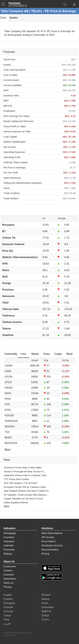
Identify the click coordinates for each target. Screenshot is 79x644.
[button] (74, 5)
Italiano (46, 599)
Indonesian (48, 607)
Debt (6, 90)
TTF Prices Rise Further (16, 479)
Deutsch (46, 595)
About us (8, 583)
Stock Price (9, 59)
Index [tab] (24, 354)
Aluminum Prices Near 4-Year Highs (23, 467)
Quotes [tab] (14, 18)
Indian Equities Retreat (16, 502)
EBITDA (8, 106)
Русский (8, 611)
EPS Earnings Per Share (17, 116)
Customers (10, 566)
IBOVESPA (11, 443)
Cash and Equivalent (14, 70)
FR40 (8, 399)
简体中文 (47, 611)
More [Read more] (7, 449)
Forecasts (9, 550)
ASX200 (9, 415)
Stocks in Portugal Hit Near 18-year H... (25, 471)
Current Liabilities (13, 85)
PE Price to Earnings (14, 167)
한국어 (45, 620)
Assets (7, 65)
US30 (8, 371)
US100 (8, 377)
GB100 (9, 388)
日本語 (45, 615)
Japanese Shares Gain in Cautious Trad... (26, 475)
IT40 (7, 404)
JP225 (8, 382)
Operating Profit (12, 157)
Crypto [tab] (58, 354)
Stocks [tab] (35, 354)
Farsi (6, 620)
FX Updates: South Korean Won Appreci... (26, 495)
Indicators (9, 541)
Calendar (9, 546)
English (8, 595)
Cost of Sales (11, 75)
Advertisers (10, 579)
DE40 (8, 393)
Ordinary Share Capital (16, 162)
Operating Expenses (14, 152)
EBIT (6, 101)
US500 (8, 366)
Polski (45, 603)
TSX (7, 432)
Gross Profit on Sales (15, 126)
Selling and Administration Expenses (23, 183)
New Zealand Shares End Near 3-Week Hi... (27, 491)
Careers (8, 571)
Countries (9, 537)
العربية (7, 624)
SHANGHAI (11, 421)
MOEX (8, 438)
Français (8, 607)
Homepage (10, 533)
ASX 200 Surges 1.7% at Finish (20, 483)
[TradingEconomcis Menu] (4, 4)
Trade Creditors (12, 193)
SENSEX (10, 427)
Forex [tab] (47, 354)
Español (8, 599)
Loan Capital (10, 137)
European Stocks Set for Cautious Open (25, 487)
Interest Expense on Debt (17, 131)
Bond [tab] (69, 354)
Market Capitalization (15, 142)
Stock (6, 188)
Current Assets (11, 80)
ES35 (8, 410)
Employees (9, 111)
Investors (9, 575)
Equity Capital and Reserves (18, 121)
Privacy (8, 587)
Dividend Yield (11, 95)
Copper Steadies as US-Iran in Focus (23, 499)
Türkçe (7, 615)
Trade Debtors (11, 198)
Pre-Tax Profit (11, 173)
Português (9, 603)
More (6, 506)
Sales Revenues (12, 178)
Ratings (8, 554)
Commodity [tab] (11, 354)
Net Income (10, 147)
